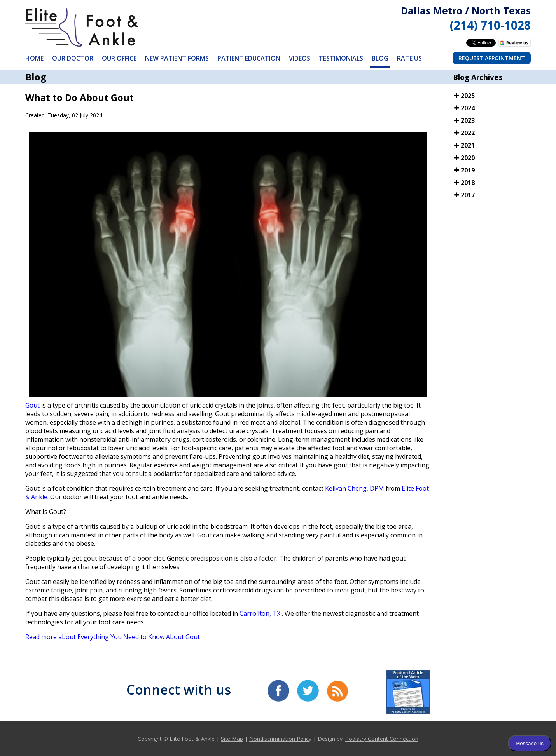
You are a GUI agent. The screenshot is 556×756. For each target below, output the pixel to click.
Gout (33, 405)
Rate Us (409, 58)
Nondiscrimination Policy (280, 739)
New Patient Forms (177, 58)
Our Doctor (73, 58)
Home (34, 58)
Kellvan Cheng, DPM (355, 488)
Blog (380, 58)
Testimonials (341, 58)
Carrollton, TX (260, 613)
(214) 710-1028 (490, 25)
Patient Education (249, 58)
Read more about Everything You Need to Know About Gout (113, 637)
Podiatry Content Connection (382, 739)
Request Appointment (492, 58)
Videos (300, 58)
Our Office (119, 58)
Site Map (232, 739)
